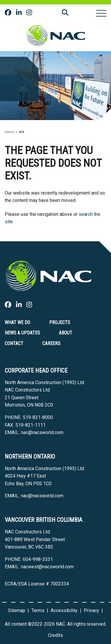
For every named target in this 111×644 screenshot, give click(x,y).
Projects (60, 322)
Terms (38, 610)
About (66, 333)
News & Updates (22, 333)
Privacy (91, 610)
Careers (51, 343)
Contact (14, 343)
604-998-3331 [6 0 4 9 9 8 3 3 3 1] (38, 559)
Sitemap (17, 610)
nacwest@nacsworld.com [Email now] (47, 567)
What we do (17, 322)
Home (9, 132)
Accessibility (64, 610)
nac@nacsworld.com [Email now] (42, 432)
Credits (55, 635)
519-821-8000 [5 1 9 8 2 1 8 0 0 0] (38, 417)
